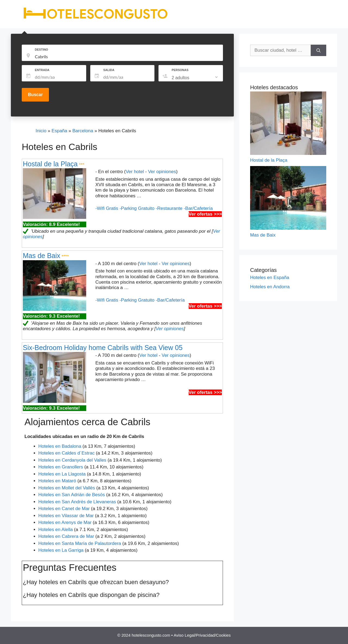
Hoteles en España (270, 277)
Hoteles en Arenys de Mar (65, 522)
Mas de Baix (42, 256)
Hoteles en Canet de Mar (64, 509)
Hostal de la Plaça (50, 164)
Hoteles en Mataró (57, 481)
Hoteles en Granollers (61, 467)
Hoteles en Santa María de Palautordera (80, 543)
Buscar (35, 95)
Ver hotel (135, 172)
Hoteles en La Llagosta (62, 474)
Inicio (41, 131)
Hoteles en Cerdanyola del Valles (72, 460)
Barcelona (83, 131)
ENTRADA (42, 70)
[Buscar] (319, 50)
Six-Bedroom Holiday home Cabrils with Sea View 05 (103, 348)
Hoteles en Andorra (270, 287)
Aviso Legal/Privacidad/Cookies (202, 635)
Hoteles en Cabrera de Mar (66, 536)
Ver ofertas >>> (205, 214)
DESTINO (41, 50)
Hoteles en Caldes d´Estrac (66, 453)
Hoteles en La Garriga (61, 550)
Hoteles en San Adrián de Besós (72, 495)
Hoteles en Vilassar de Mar (66, 516)
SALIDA (109, 70)
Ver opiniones (162, 172)
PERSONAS (180, 70)
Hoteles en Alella (56, 530)
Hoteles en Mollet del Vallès (67, 488)
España (60, 131)
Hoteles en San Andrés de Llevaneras (77, 502)
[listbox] (195, 78)
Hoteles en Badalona (60, 446)
